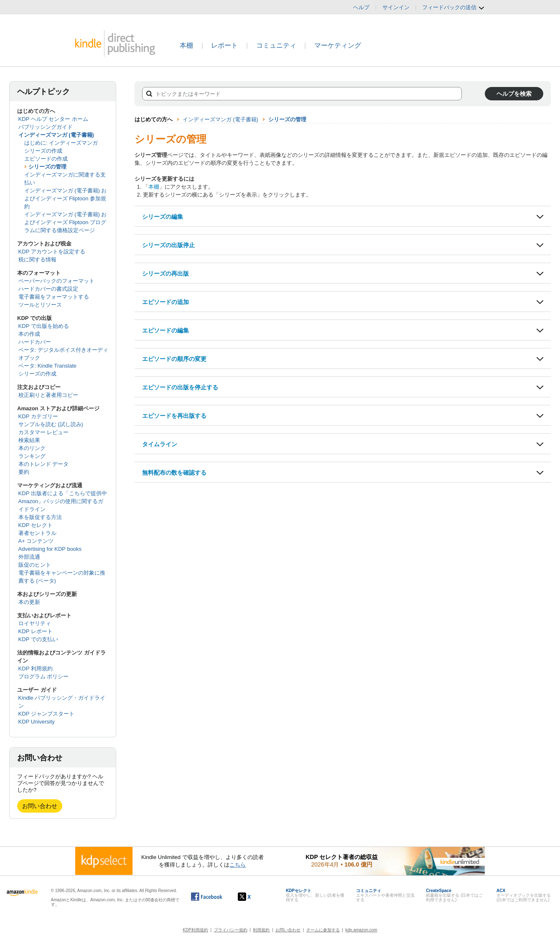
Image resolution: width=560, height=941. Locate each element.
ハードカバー (35, 342)
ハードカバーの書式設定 (48, 289)
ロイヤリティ (35, 623)
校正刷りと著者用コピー (48, 395)
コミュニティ (276, 45)
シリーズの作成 (43, 151)
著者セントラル (37, 533)
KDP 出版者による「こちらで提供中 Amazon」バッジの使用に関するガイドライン (63, 501)
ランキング (32, 456)
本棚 (186, 45)
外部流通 (29, 557)
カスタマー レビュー (44, 432)
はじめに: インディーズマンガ (61, 143)
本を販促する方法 (40, 517)
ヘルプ (361, 7)
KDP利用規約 (195, 930)
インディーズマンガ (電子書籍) (56, 135)
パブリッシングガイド (46, 127)
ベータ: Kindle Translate (47, 366)
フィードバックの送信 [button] (453, 8)
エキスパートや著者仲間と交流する (385, 895)
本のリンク (32, 448)
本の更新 (29, 602)
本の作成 (29, 334)
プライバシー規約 (231, 930)
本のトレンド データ (44, 464)
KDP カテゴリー (38, 416)
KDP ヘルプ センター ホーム (53, 119)
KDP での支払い (38, 639)
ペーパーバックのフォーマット (56, 281)
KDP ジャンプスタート (46, 714)
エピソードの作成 (46, 159)
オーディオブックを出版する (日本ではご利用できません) (524, 895)
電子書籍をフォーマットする (54, 297)
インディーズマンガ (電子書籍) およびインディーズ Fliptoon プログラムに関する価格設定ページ (66, 222)
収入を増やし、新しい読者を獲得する (315, 895)
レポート (224, 45)
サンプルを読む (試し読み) (51, 424)
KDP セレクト (36, 525)
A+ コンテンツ (36, 541)
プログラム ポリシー (44, 676)
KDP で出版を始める (44, 326)
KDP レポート (36, 631)
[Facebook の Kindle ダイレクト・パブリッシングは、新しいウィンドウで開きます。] (207, 897)
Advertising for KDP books (50, 549)
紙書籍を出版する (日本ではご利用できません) (454, 895)
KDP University (37, 722)
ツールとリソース (40, 305)
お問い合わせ (40, 806)
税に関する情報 (37, 260)
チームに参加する (323, 930)
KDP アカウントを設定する (52, 252)
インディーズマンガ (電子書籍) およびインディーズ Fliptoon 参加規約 (66, 198)
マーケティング (338, 45)
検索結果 (29, 440)
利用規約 (261, 930)
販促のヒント (35, 565)
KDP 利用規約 (36, 669)
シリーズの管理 (47, 167)
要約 (24, 472)
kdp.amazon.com (361, 930)
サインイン (396, 7)
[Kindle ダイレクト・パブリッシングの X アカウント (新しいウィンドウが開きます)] (253, 897)
